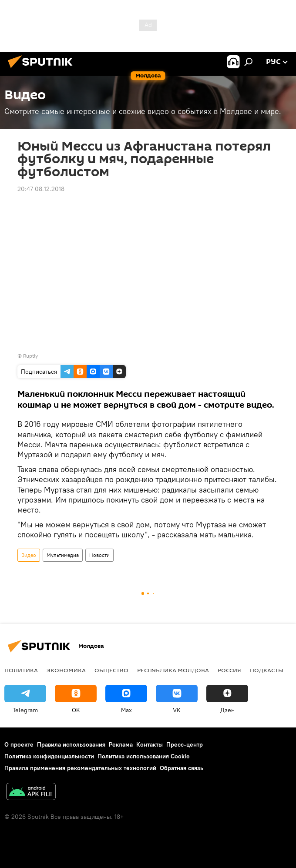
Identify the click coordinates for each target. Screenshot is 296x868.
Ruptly (30, 356)
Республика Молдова (173, 670)
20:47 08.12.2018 (41, 189)
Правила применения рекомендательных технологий (80, 768)
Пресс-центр (185, 744)
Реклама (121, 744)
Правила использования (71, 744)
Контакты (150, 744)
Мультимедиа (63, 555)
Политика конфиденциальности (49, 756)
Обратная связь (182, 768)
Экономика (66, 670)
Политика (21, 670)
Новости (99, 555)
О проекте (19, 744)
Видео (29, 555)
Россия (229, 670)
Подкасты (267, 670)
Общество (111, 670)
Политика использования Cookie (144, 756)
